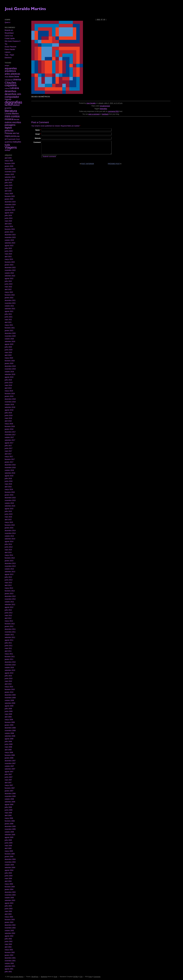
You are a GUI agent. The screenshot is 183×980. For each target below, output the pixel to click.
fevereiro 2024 (10, 229)
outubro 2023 (9, 240)
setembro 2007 (10, 769)
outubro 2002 (9, 931)
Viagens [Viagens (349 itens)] (11, 147)
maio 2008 (8, 747)
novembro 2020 (10, 336)
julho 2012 (8, 610)
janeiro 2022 (9, 298)
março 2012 (9, 621)
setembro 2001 (10, 966)
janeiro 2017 (9, 462)
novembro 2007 (10, 763)
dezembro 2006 (10, 794)
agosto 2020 (9, 344)
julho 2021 (8, 314)
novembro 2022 (10, 270)
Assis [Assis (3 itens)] (7, 77)
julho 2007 (8, 774)
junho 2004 (9, 876)
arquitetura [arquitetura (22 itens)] (10, 71)
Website (38, 138)
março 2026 (9, 161)
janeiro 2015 (9, 528)
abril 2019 (8, 388)
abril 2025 (8, 191)
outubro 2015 (9, 503)
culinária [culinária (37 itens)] (14, 88)
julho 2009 (8, 709)
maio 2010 (8, 681)
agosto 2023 (9, 246)
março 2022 (9, 292)
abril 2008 (8, 750)
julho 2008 (8, 742)
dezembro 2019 (10, 366)
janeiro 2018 (9, 429)
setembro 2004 (10, 868)
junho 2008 (9, 744)
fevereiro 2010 (10, 689)
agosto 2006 (9, 805)
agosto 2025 (9, 180)
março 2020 (9, 358)
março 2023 (9, 259)
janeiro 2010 (9, 692)
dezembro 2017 (10, 432)
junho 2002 (9, 942)
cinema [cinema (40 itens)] (17, 79)
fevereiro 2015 (10, 525)
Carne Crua (9, 36)
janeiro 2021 (9, 331)
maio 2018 (8, 418)
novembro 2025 (10, 172)
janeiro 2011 (9, 659)
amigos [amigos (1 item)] (7, 65)
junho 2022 (9, 284)
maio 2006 (8, 813)
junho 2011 (9, 646)
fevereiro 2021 (10, 328)
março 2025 (9, 194)
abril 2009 (8, 717)
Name (38, 130)
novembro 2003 (10, 895)
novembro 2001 (10, 961)
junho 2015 (9, 514)
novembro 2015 (10, 500)
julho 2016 (8, 479)
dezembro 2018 (10, 399)
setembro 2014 (10, 539)
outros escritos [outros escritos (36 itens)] (13, 122)
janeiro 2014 (9, 561)
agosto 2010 (9, 673)
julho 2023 (8, 248)
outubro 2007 (9, 766)
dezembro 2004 (10, 859)
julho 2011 (8, 643)
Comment (37, 142)
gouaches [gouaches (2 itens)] (8, 108)
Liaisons (8, 52)
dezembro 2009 (10, 695)
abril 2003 (8, 914)
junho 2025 (9, 185)
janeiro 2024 (9, 232)
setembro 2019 (10, 374)
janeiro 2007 (9, 791)
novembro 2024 (10, 205)
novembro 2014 (10, 533)
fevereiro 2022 (10, 295)
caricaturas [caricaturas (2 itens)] (8, 80)
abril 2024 (8, 224)
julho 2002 (8, 939)
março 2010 (9, 687)
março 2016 (9, 489)
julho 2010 (8, 676)
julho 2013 (8, 577)
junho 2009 (9, 711)
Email (38, 134)
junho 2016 (9, 481)
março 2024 (9, 226)
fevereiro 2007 (10, 788)
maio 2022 (8, 287)
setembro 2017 (10, 440)
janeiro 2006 (9, 824)
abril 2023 (8, 257)
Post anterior (88, 164)
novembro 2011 (10, 632)
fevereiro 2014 (10, 558)
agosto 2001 (9, 969)
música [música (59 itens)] (9, 119)
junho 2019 (9, 383)
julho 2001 (8, 972)
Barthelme (44, 977)
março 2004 (9, 884)
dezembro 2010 (10, 662)
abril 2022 (8, 289)
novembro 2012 (10, 599)
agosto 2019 (9, 377)
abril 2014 (8, 552)
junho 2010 (9, 679)
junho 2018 (9, 416)
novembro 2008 (10, 731)
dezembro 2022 (10, 268)
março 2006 (9, 818)
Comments (97, 977)
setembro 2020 (10, 342)
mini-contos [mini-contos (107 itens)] (12, 116)
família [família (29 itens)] (8, 105)
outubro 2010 (9, 668)
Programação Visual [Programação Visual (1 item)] (13, 139)
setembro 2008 (10, 736)
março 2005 (9, 851)
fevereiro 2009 (10, 722)
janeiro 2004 (9, 889)
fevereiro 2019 (10, 394)
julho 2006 (8, 807)
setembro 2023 (10, 243)
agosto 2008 (9, 739)
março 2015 (9, 522)
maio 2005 (8, 846)
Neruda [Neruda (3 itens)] (16, 119)
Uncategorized (105, 106)
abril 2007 (8, 783)
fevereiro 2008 (10, 755)
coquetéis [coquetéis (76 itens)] (11, 85)
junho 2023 (9, 251)
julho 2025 (8, 183)
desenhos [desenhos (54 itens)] (10, 91)
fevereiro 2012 (10, 624)
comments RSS (113, 111)
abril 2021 (8, 322)
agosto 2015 (9, 509)
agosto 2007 (9, 772)
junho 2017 (9, 448)
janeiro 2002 (9, 955)
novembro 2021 (10, 303)
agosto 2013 (9, 574)
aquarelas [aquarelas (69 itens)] (11, 68)
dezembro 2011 (10, 629)
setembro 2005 (10, 835)
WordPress (35, 977)
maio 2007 (8, 780)
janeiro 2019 (9, 396)
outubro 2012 (9, 602)
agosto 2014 (9, 542)
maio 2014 (8, 550)
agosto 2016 (9, 476)
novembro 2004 (10, 862)
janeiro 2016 (9, 495)
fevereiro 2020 (10, 361)
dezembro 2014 (10, 531)
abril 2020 (8, 355)
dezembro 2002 (10, 925)
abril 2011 (8, 651)
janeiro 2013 (9, 594)
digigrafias (103, 109)
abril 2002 (8, 947)
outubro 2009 (9, 700)
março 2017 (9, 457)
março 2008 (9, 752)
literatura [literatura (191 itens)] (11, 111)
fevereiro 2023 (10, 262)
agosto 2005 (9, 837)
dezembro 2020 (10, 333)
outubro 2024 (9, 207)
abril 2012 (8, 618)
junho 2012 (9, 613)
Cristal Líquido (10, 38)
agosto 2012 (9, 607)
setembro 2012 (10, 605)
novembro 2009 (10, 698)
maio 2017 (8, 451)
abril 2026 (8, 158)
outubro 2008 (9, 733)
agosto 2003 (9, 903)
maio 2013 (8, 583)
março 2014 (9, 555)
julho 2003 (8, 906)
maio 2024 (8, 221)
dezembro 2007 (10, 761)
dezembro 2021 (10, 300)
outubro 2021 (9, 306)
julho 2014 (8, 544)
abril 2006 (8, 815)
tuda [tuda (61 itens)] (7, 145)
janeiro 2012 (9, 626)
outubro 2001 (9, 963)
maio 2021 (8, 320)
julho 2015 (8, 511)
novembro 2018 (10, 402)
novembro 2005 (10, 829)
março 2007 (9, 785)
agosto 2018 (9, 410)
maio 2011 (8, 648)
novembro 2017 (10, 435)
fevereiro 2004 (10, 887)
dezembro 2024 (10, 202)
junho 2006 (9, 810)
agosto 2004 (9, 870)
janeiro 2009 (9, 725)
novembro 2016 (10, 468)
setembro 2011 (10, 637)
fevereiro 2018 (10, 426)
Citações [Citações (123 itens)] (10, 83)
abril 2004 (8, 881)
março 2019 (9, 391)
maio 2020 (8, 352)
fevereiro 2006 (10, 821)
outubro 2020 (9, 339)
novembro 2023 (10, 237)
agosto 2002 (9, 936)
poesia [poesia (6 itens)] (13, 136)
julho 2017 (8, 446)
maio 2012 (8, 616)
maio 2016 (8, 484)
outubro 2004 (9, 865)
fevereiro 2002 (10, 952)
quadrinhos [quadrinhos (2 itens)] (9, 142)
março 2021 (9, 325)
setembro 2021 (10, 309)
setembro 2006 (10, 802)
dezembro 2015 (10, 498)
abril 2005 (8, 848)
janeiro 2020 (9, 363)
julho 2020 (8, 347)
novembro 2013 (10, 566)
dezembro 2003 (10, 892)
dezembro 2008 (10, 728)
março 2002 (9, 950)
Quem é (7, 22)
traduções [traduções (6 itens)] (17, 142)
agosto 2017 (9, 443)
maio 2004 (8, 879)
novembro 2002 (10, 928)
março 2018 (9, 424)
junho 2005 (9, 843)
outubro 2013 (9, 569)
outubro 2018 (9, 405)
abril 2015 (8, 520)
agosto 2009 (9, 706)
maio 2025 (8, 188)
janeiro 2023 (9, 265)
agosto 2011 (9, 640)
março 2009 (9, 720)
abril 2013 (8, 585)
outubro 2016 (9, 470)
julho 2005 (8, 840)
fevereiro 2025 (10, 196)
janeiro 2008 (9, 758)
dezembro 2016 (10, 465)
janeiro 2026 (9, 166)
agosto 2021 (9, 311)
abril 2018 (8, 421)
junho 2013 (9, 580)
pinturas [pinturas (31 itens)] (9, 131)
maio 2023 (8, 254)
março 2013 (9, 588)
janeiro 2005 (9, 857)
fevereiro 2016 (10, 492)
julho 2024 (8, 216)
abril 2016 (8, 487)
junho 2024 (9, 218)
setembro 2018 (10, 407)
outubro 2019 (9, 372)
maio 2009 (8, 714)
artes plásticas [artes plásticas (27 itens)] (12, 74)
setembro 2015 (10, 506)
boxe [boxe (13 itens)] (17, 76)
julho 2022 (8, 281)
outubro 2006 (9, 799)
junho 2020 (9, 350)
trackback (105, 114)
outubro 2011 (9, 635)
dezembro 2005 (10, 826)
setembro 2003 (10, 900)
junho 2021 (9, 317)
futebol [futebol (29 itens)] (16, 105)
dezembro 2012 (10, 596)
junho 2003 (9, 909)
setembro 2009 (10, 703)
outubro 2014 (9, 536)
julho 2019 (8, 380)
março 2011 (9, 654)
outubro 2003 (9, 898)
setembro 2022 (10, 276)
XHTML (76, 977)
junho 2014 (9, 547)
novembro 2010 (10, 665)
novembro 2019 (10, 369)
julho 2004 (8, 873)
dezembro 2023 (10, 235)
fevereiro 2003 (10, 920)
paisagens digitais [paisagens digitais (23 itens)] (10, 126)
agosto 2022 (9, 279)
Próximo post (114, 164)
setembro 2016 (10, 473)
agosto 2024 (9, 213)
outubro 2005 (9, 832)
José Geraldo (91, 103)
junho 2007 (9, 777)
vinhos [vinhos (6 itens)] (7, 150)
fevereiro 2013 (10, 591)
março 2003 (9, 917)
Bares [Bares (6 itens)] (12, 77)
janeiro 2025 (9, 199)
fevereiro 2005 (10, 854)
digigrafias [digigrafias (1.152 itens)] (13, 102)
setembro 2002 (10, 933)
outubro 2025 (9, 174)
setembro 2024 (10, 210)
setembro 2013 (10, 572)
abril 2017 (8, 454)
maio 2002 (8, 944)
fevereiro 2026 (10, 163)
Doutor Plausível (10, 47)
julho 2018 (8, 413)
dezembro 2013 (10, 563)
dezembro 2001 (10, 958)
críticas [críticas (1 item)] (7, 88)
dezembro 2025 (10, 169)
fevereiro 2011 (10, 657)
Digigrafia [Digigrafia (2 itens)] (8, 99)
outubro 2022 (9, 273)
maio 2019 (8, 385)
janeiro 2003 (9, 922)
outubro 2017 (9, 437)
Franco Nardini (10, 49)
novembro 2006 (10, 796)
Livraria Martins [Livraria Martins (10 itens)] (12, 114)
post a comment (94, 114)
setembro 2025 (10, 177)
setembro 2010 (10, 670)
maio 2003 (8, 911)
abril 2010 (8, 684)
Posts (90, 977)
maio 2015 (8, 517)
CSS (81, 977)
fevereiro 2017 (10, 459)
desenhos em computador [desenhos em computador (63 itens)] (13, 95)
